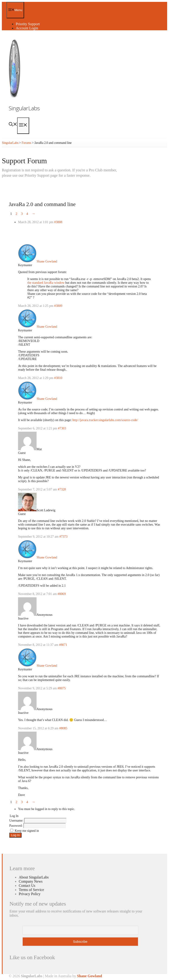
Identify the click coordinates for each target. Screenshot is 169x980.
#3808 (58, 222)
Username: (17, 821)
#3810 (58, 378)
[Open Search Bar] (13, 125)
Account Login (27, 28)
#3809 (58, 306)
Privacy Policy (30, 894)
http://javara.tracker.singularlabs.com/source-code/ (105, 420)
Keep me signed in (27, 831)
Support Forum (24, 161)
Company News (31, 881)
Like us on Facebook (32, 957)
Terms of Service (31, 890)
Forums (26, 143)
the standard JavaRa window (46, 283)
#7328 (62, 489)
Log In (15, 835)
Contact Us (27, 886)
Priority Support (28, 24)
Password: (16, 826)
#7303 (62, 428)
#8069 (62, 594)
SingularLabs (24, 108)
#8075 (62, 688)
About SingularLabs (34, 877)
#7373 (63, 537)
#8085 (63, 728)
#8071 (63, 645)
